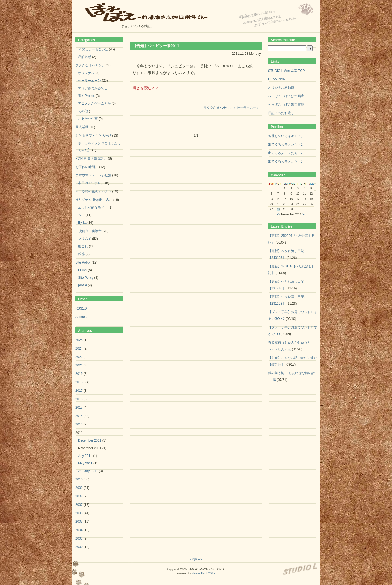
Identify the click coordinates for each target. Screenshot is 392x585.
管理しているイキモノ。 (286, 136)
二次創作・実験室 (88, 231)
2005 (79, 522)
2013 (79, 424)
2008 (79, 496)
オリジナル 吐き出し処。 (94, 200)
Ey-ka (82, 223)
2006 (79, 513)
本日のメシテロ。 (91, 183)
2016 (79, 399)
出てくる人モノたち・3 (285, 161)
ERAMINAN (277, 79)
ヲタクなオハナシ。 (90, 65)
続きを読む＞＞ (146, 88)
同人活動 (82, 127)
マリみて (85, 239)
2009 (79, 488)
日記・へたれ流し (281, 113)
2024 (79, 348)
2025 (79, 340)
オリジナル (86, 73)
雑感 (81, 254)
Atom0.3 (82, 317)
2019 (79, 374)
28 (278, 209)
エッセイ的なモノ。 (93, 207)
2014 (79, 416)
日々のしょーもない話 (92, 49)
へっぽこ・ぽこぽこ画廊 (286, 96)
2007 (79, 505)
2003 (79, 538)
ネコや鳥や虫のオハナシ (93, 191)
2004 (79, 530)
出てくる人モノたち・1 (285, 145)
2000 (79, 547)
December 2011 (90, 440)
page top (196, 559)
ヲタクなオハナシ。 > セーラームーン (231, 108)
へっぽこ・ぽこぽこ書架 (286, 105)
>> (304, 214)
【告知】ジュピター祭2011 (156, 46)
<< (279, 214)
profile (83, 285)
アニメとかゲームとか (94, 103)
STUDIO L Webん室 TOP (286, 71)
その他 (83, 111)
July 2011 (85, 456)
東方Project (86, 96)
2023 (79, 357)
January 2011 (88, 471)
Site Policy (83, 262)
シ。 (81, 215)
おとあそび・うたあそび (93, 136)
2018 (79, 382)
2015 (79, 408)
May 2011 (85, 463)
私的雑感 (85, 57)
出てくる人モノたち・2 (285, 153)
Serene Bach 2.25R (203, 573)
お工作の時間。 (87, 167)
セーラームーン (90, 81)
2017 (79, 391)
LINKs (83, 270)
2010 (79, 479)
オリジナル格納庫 (281, 88)
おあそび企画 (88, 119)
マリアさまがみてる (93, 88)
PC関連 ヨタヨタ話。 (91, 158)
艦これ (83, 246)
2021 (79, 365)
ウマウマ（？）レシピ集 (93, 175)
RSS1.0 (81, 308)
